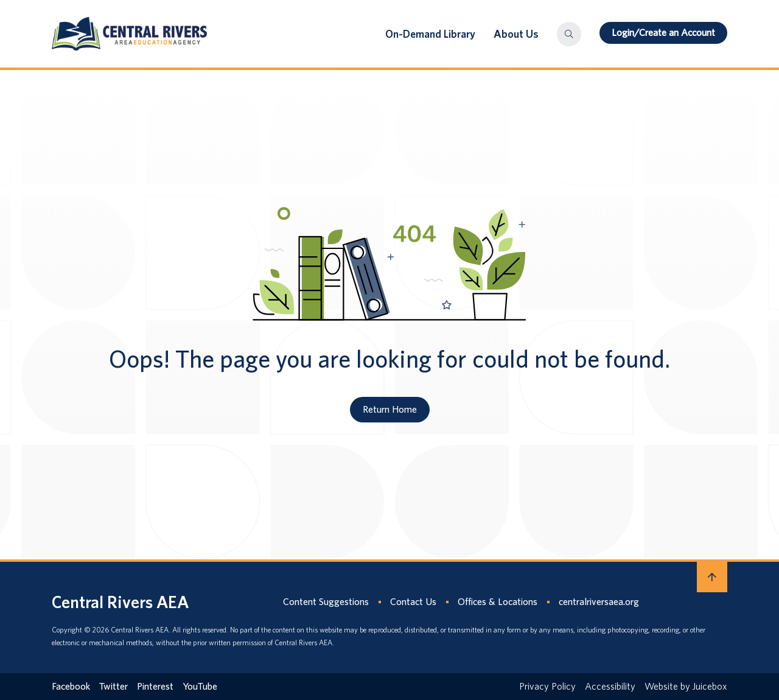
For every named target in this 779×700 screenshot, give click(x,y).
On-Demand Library (430, 34)
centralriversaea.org (599, 602)
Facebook (71, 686)
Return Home (390, 409)
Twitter (114, 686)
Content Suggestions (326, 602)
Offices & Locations (498, 602)
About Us (516, 34)
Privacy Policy (547, 686)
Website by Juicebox (686, 686)
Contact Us (413, 602)
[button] (569, 34)
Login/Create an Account (663, 33)
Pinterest (155, 686)
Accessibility (610, 686)
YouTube (200, 686)
